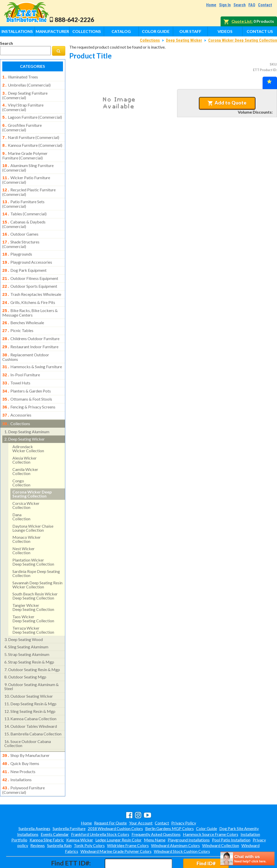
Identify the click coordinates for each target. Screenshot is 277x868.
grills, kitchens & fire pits (29, 291)
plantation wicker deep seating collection (33, 543)
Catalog (121, 31)
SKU (273, 64)
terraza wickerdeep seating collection (33, 611)
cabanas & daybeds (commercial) (24, 217)
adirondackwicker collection (28, 429)
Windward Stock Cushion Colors (182, 829)
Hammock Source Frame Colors (211, 812)
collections (16, 405)
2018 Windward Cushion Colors (115, 807)
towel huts (16, 367)
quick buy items (21, 744)
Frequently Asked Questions (156, 812)
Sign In (225, 5)
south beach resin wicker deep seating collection (35, 577)
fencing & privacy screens (29, 389)
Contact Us (260, 31)
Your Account (141, 801)
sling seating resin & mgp (30, 692)
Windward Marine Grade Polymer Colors (116, 829)
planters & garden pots (27, 374)
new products (19, 751)
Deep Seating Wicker (184, 40)
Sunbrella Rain (59, 824)
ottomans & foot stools (27, 382)
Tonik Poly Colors (89, 824)
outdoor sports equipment (30, 276)
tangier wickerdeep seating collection (33, 588)
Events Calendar (55, 812)
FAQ (252, 5)
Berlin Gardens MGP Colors (169, 807)
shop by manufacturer (26, 736)
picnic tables (18, 317)
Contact (265, 5)
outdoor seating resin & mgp (32, 650)
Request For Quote (110, 801)
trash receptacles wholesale (32, 283)
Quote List (242, 21)
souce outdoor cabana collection (28, 724)
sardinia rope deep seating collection (36, 554)
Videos (225, 31)
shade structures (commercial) (21, 236)
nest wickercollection (24, 531)
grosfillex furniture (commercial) (22, 125)
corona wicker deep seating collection (32, 475)
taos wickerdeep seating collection (33, 599)
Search (240, 5)
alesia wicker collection (25, 441)
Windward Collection (221, 824)
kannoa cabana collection (30, 699)
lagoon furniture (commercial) (32, 115)
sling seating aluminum (26, 627)
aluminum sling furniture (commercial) (28, 163)
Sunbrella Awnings (34, 807)
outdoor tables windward (31, 707)
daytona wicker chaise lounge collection (33, 509)
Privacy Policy (184, 801)
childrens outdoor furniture (31, 325)
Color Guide (156, 31)
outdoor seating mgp (25, 658)
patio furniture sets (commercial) (23, 197)
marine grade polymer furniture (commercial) (25, 151)
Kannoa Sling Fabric (47, 818)
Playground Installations (189, 818)
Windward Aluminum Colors (175, 824)
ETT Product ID (265, 70)
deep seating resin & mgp (30, 684)
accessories (17, 397)
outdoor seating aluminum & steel (31, 667)
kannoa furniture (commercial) (32, 142)
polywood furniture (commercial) (24, 768)
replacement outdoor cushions (26, 342)
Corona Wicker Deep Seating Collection (243, 40)
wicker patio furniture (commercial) (26, 174)
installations (17, 759)
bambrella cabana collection (33, 715)
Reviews (38, 824)
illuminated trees (20, 77)
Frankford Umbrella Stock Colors (100, 812)
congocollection (21, 463)
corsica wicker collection (26, 486)
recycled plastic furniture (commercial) (29, 186)
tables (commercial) (24, 207)
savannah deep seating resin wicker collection (37, 565)
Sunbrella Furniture (69, 807)
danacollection (21, 497)
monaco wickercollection (27, 520)
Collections (87, 31)
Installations (17, 31)
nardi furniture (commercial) (31, 134)
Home (211, 5)
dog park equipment (24, 261)
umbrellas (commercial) (26, 85)
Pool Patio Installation (231, 818)
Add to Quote (227, 103)
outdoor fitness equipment (30, 268)
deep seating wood (24, 620)
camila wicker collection (25, 452)
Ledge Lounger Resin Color (119, 818)
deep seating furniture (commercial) (25, 94)
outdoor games (20, 226)
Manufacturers (52, 31)
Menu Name (155, 818)
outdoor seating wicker (29, 677)
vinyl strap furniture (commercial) (23, 105)
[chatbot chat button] (247, 859)
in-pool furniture (21, 359)
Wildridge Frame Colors (128, 824)
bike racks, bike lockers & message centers (30, 300)
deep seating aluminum (27, 412)
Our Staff (190, 31)
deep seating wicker (25, 420)
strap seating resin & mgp (29, 643)
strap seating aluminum (27, 635)
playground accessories (27, 253)
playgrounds (17, 245)
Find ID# (206, 842)
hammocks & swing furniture (32, 352)
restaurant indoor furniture (30, 333)
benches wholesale (23, 310)
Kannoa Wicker (80, 818)
